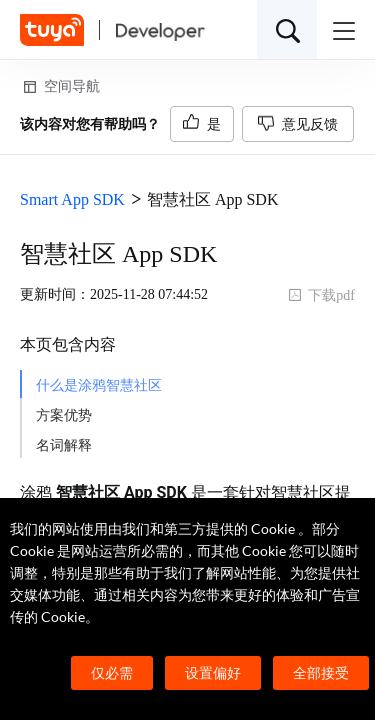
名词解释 (64, 445)
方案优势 (64, 415)
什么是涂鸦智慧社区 (99, 385)
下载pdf (321, 295)
